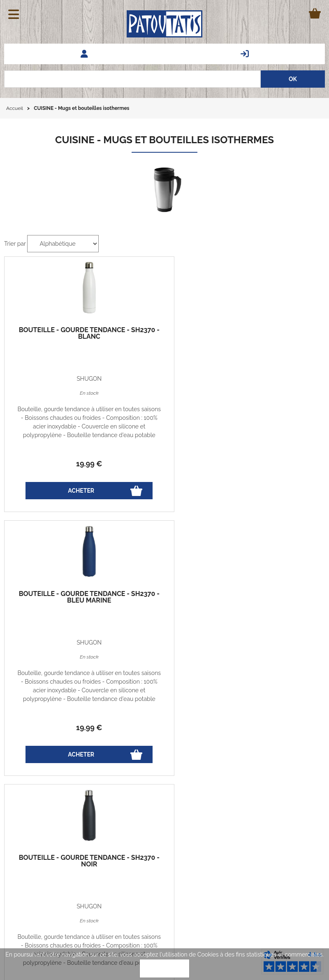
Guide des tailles (32, 854)
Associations (302, 882)
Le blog (20, 873)
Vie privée (76, 835)
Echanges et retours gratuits (32, 835)
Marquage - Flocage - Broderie (278, 864)
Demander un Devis (293, 838)
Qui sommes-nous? (85, 873)
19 (57, 464)
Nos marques (301, 856)
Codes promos (82, 854)
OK (164, 968)
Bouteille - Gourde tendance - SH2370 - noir (271, 337)
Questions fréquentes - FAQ (282, 830)
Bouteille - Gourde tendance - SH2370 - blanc (58, 337)
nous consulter (175, 550)
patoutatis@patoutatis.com (176, 891)
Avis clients (304, 847)
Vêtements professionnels (284, 873)
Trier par (15, 244)
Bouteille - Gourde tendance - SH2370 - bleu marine (164, 337)
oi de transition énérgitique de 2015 (103, 533)
